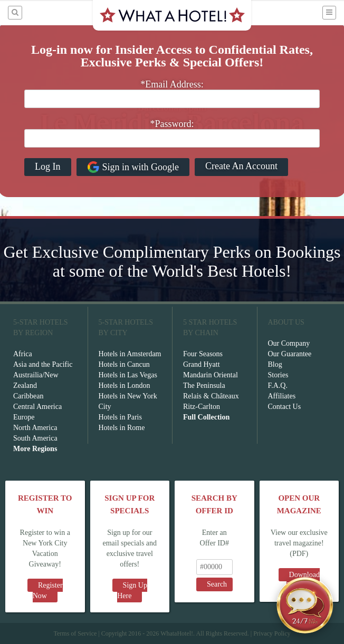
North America (35, 428)
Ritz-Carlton (202, 407)
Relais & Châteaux (211, 396)
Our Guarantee (290, 354)
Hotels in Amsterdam (130, 354)
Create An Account (241, 166)
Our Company (289, 343)
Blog (275, 364)
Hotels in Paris (120, 417)
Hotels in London (125, 386)
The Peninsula (204, 386)
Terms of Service (75, 633)
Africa (23, 354)
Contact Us (285, 407)
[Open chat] (305, 605)
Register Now (48, 591)
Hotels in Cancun (124, 364)
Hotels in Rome (122, 428)
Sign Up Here (132, 591)
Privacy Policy (272, 633)
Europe (24, 417)
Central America (37, 407)
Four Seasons (203, 354)
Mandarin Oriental (211, 375)
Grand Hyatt (202, 364)
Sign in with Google (133, 167)
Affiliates (282, 396)
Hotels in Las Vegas (128, 375)
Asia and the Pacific (43, 364)
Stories (278, 375)
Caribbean (28, 396)
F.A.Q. (278, 386)
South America (35, 438)
